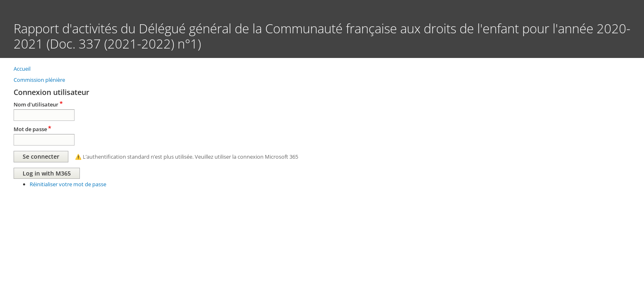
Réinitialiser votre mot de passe (68, 184)
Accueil (22, 69)
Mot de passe (30, 129)
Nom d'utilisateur (36, 104)
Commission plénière (39, 80)
